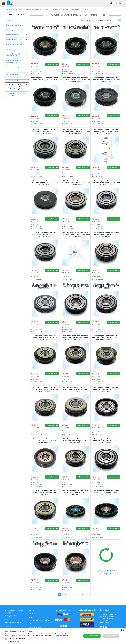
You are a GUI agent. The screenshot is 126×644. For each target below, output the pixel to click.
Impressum (32, 614)
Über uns (31, 610)
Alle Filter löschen (17, 81)
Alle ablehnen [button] (111, 636)
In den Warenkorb (52, 64)
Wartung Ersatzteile (11, 616)
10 (86, 595)
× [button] (124, 630)
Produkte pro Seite (102, 20)
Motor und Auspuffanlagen (13, 623)
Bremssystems (9, 626)
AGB (30, 624)
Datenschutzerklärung (35, 627)
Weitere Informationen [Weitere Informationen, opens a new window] (62, 636)
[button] (6, 639)
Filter (82, 20)
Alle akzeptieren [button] (92, 636)
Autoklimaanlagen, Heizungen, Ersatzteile (14, 611)
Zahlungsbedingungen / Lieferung (39, 621)
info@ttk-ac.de (107, 622)
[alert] (63, 636)
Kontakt (31, 617)
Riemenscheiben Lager (13, 67)
